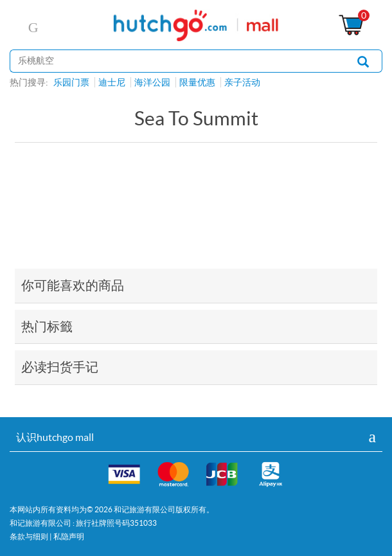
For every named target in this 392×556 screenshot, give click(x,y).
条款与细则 (29, 536)
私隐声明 (69, 536)
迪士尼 (112, 82)
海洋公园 (152, 82)
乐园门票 (71, 82)
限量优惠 (197, 82)
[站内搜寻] (177, 61)
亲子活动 (242, 82)
